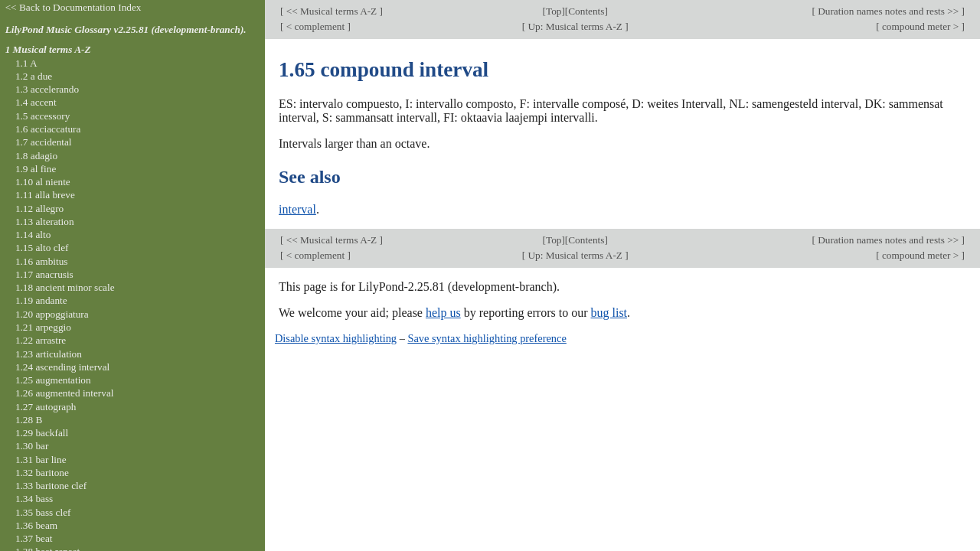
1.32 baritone (42, 473)
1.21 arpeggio (43, 327)
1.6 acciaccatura (48, 129)
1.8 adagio (36, 156)
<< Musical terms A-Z (331, 11)
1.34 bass (34, 499)
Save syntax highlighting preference (487, 338)
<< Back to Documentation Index (73, 7)
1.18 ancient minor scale (65, 287)
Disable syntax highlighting (336, 338)
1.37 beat (34, 538)
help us (443, 313)
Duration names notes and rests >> (889, 11)
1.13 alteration (45, 222)
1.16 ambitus (42, 261)
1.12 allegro (39, 209)
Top (554, 11)
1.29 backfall (42, 433)
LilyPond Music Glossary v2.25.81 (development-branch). (126, 29)
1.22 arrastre (41, 340)
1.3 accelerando (47, 89)
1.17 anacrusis (44, 274)
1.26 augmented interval (65, 393)
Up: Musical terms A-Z (575, 26)
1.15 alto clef (42, 248)
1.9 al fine (36, 169)
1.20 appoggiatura (52, 314)
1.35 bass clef (43, 512)
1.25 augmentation (53, 380)
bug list (609, 313)
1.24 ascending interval (62, 367)
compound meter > (921, 26)
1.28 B (29, 420)
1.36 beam (36, 525)
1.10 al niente (43, 182)
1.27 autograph (46, 407)
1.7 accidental (44, 142)
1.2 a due (34, 76)
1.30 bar (32, 446)
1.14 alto (33, 235)
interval (297, 209)
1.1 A (26, 63)
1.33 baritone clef (51, 486)
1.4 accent (36, 102)
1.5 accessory (42, 116)
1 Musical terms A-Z (48, 49)
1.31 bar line (41, 460)
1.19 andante (41, 300)
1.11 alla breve (45, 195)
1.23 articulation (49, 354)
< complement (315, 26)
